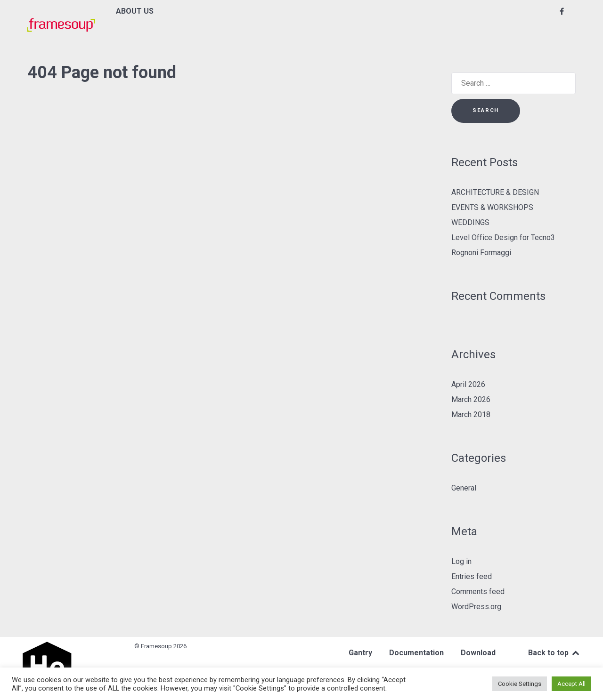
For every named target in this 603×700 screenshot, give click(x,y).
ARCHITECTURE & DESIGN (495, 192)
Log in (461, 561)
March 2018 (471, 414)
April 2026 (468, 384)
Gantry (360, 653)
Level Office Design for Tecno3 (503, 237)
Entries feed (472, 576)
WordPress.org (476, 607)
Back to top (554, 653)
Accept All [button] (571, 684)
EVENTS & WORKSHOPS (492, 207)
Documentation (416, 653)
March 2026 (471, 399)
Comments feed (478, 591)
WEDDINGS (470, 222)
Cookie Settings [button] (520, 684)
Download (478, 653)
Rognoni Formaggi (481, 253)
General (464, 488)
